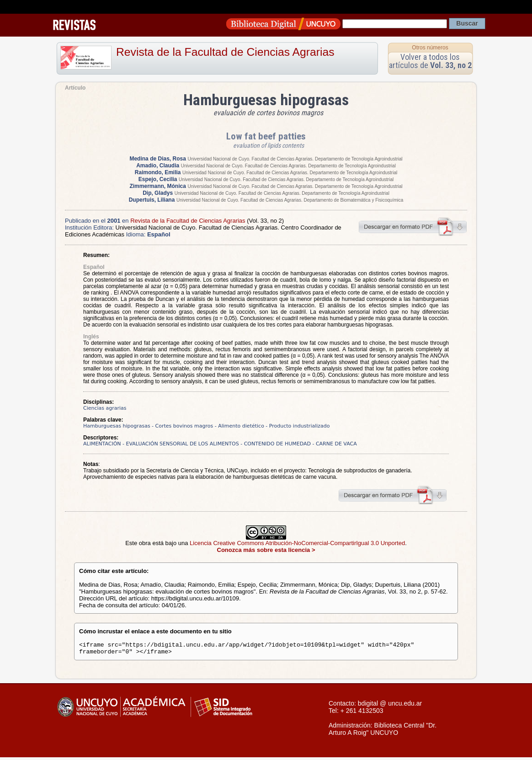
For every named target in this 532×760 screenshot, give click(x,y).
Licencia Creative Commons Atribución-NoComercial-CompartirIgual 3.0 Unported (297, 543)
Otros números (430, 48)
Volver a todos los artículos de (430, 61)
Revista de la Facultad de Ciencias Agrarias (225, 52)
